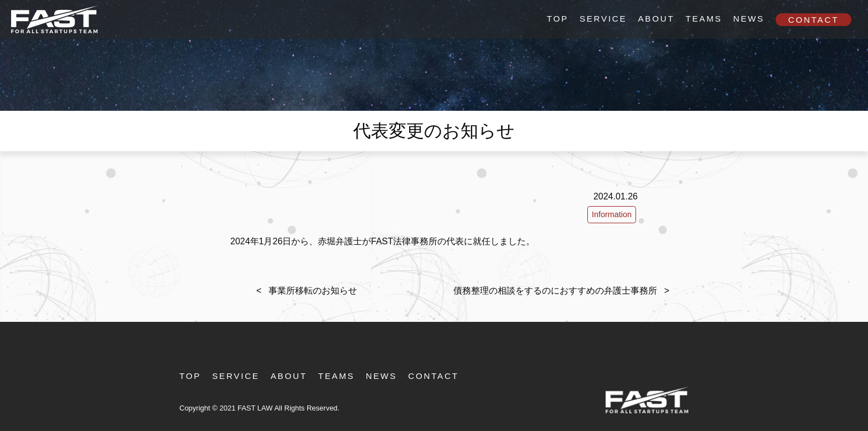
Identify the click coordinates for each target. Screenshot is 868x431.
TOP (558, 19)
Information (612, 214)
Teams (704, 19)
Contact (813, 20)
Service (603, 19)
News (749, 19)
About (656, 19)
